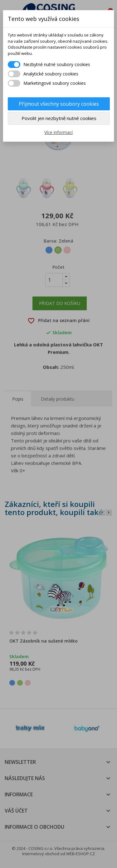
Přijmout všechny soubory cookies (59, 104)
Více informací (58, 132)
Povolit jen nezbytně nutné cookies (59, 118)
